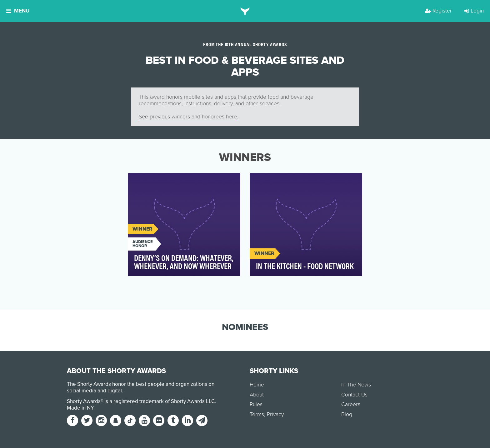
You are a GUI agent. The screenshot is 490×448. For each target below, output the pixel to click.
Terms (257, 414)
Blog (347, 414)
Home (257, 385)
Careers (351, 404)
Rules (256, 404)
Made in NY (80, 408)
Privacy (275, 414)
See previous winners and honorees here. (188, 117)
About (257, 395)
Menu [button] (18, 11)
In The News (356, 385)
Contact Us (354, 395)
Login (474, 11)
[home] (245, 11)
